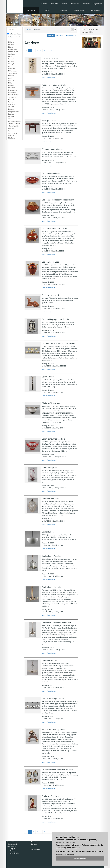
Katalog (12, 851)
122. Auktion (11, 846)
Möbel (10, 83)
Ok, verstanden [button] (80, 858)
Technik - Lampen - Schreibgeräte (14, 125)
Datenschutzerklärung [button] (65, 855)
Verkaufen (63, 10)
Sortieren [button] (71, 36)
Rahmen (11, 102)
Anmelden (86, 4)
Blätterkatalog (14, 853)
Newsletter (54, 4)
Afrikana (11, 119)
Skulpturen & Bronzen (13, 74)
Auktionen (31, 10)
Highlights (12, 138)
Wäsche (11, 45)
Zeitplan (12, 849)
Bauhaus (11, 109)
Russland (11, 114)
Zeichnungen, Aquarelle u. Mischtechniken (13, 92)
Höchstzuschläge (13, 844)
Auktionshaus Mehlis (15, 7)
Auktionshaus (95, 10)
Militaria (11, 42)
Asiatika (11, 116)
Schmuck (11, 59)
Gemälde (11, 80)
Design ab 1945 (14, 112)
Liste (51, 36)
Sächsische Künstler (12, 98)
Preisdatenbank (79, 10)
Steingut (11, 64)
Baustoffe (12, 88)
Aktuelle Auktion (14, 34)
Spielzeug (11, 54)
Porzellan (11, 61)
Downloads (75, 4)
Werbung (11, 128)
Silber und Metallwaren (12, 70)
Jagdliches (12, 135)
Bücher (11, 47)
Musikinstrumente (14, 121)
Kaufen (47, 10)
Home (29, 30)
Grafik (10, 78)
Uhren (10, 56)
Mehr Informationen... (49, 77)
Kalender (44, 4)
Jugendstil (12, 104)
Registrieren (98, 4)
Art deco (11, 107)
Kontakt (65, 4)
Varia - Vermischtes (12, 132)
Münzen (11, 85)
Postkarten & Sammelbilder (13, 50)
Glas (10, 66)
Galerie (60, 36)
